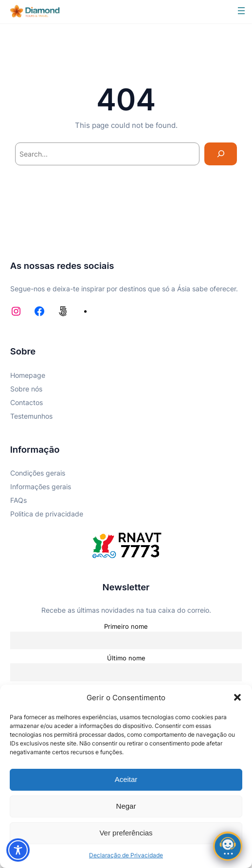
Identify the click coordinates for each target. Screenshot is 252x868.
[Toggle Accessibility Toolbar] (18, 850)
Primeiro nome (126, 626)
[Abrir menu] (241, 11)
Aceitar (126, 779)
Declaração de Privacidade (126, 855)
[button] (237, 697)
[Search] (221, 154)
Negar (126, 806)
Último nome (126, 658)
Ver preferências (126, 833)
